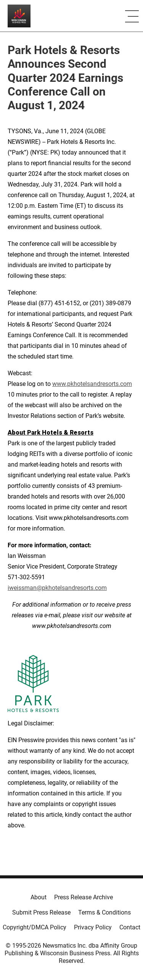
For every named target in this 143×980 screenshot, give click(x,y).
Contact (130, 927)
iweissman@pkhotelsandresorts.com (57, 588)
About (39, 897)
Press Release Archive (84, 897)
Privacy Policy (93, 927)
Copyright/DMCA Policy (35, 927)
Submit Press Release (41, 912)
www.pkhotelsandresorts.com (92, 384)
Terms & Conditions (104, 912)
